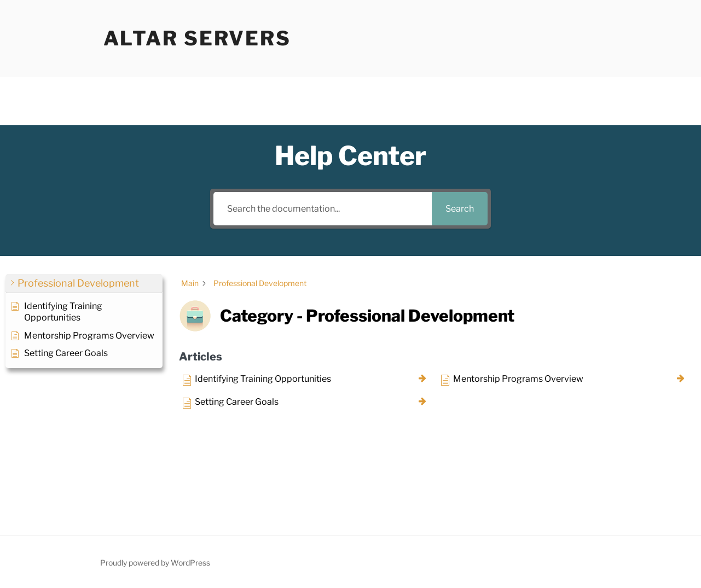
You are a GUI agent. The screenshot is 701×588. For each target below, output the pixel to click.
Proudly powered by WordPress (155, 563)
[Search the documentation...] (322, 209)
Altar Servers (197, 38)
